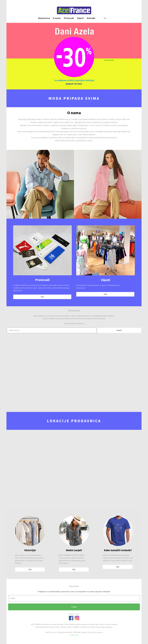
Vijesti (80, 18)
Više (42, 297)
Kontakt (91, 18)
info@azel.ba (74, 635)
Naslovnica (44, 18)
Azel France (76, 614)
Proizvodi (69, 18)
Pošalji (74, 607)
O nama (57, 18)
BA (106, 18)
